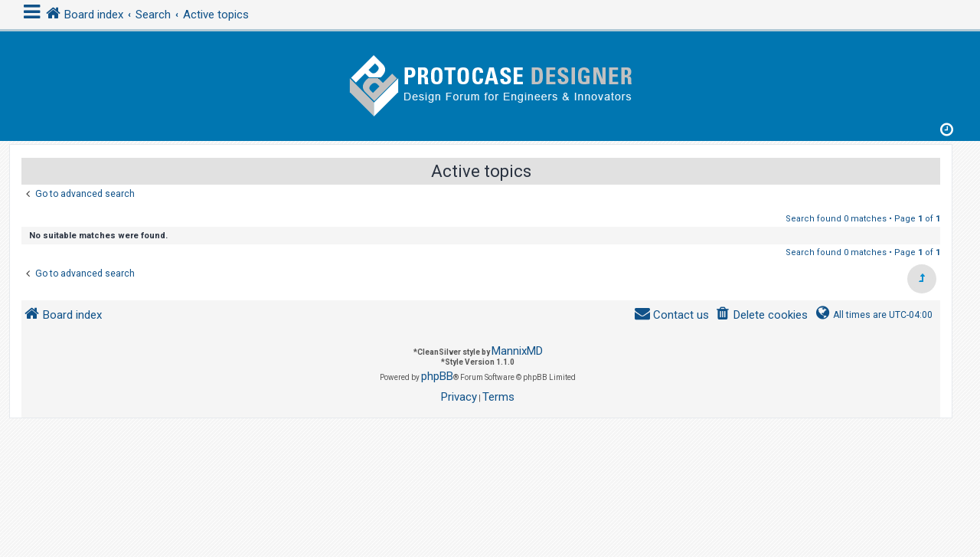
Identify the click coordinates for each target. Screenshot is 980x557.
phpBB (437, 376)
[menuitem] (761, 315)
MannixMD (517, 351)
